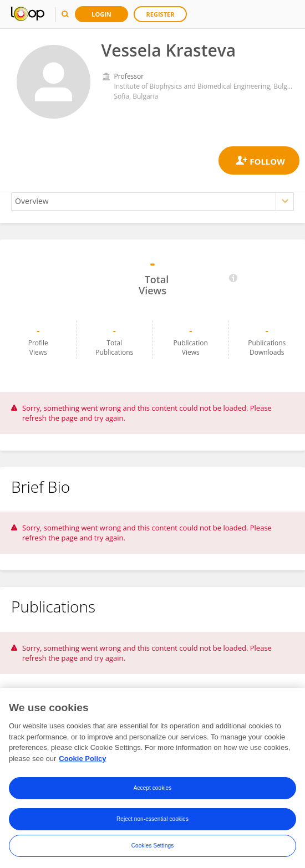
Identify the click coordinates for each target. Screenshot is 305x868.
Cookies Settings (153, 849)
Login (101, 14)
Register (161, 14)
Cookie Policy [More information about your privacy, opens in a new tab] (82, 762)
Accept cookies (153, 792)
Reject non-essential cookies (152, 823)
